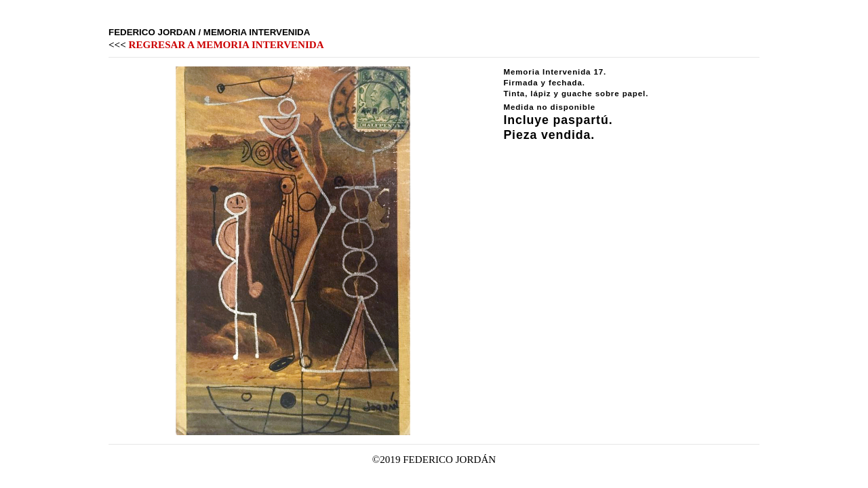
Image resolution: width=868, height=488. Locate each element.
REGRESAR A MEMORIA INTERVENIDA (226, 45)
